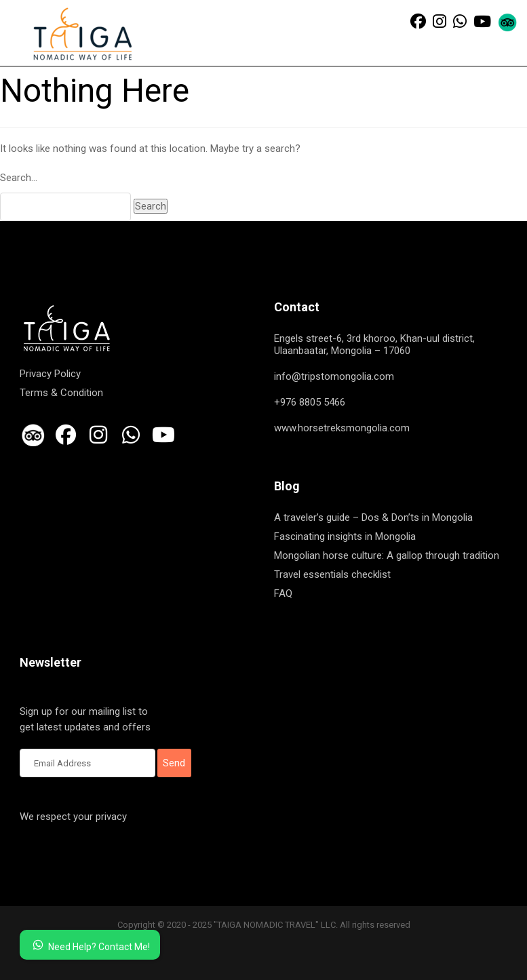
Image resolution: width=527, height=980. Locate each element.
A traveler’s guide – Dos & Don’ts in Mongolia (373, 517)
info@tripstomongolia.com (334, 376)
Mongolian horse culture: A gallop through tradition (387, 555)
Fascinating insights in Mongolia (345, 536)
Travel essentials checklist (332, 574)
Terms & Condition (61, 393)
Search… (19, 178)
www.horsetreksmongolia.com (342, 428)
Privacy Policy (50, 374)
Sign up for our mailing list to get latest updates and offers (87, 720)
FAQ (283, 593)
